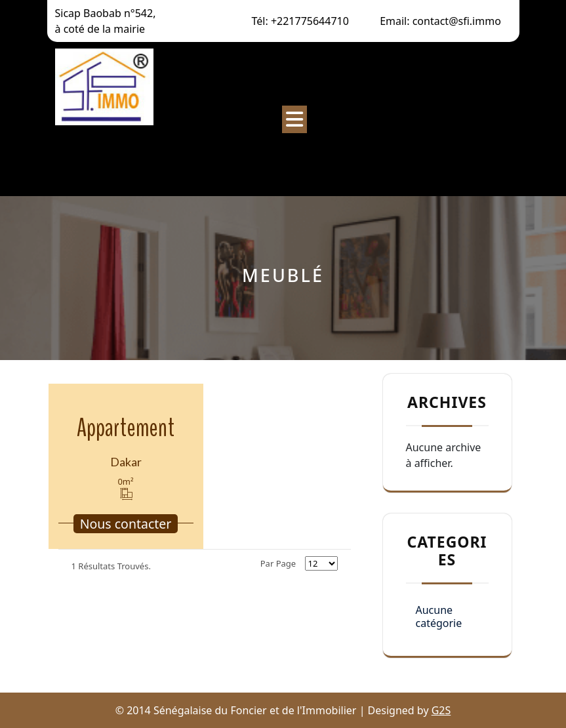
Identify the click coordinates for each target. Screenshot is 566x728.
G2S (441, 710)
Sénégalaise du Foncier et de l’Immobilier (117, 155)
